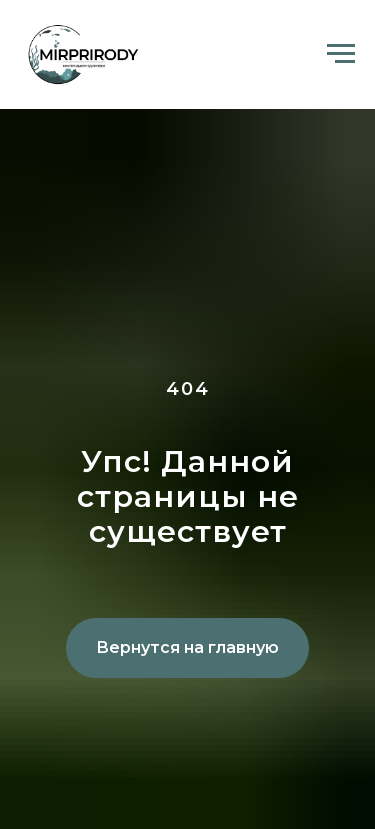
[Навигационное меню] (341, 54)
